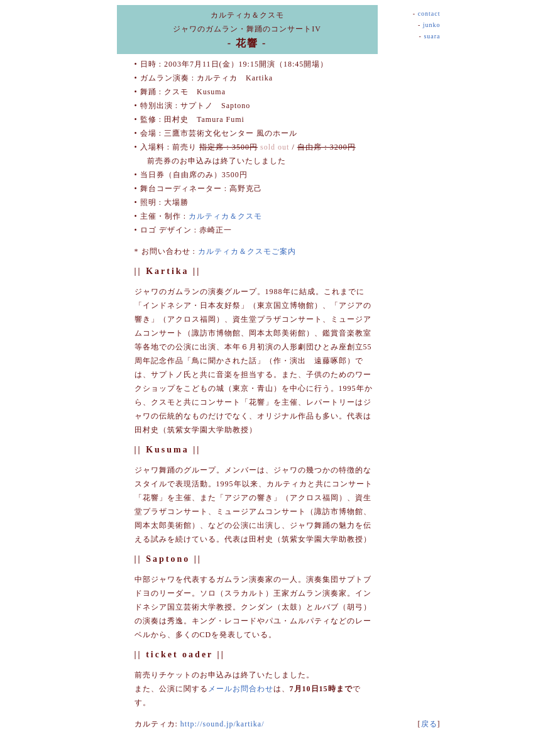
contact (429, 14)
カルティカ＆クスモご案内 (247, 251)
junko (432, 25)
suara (432, 36)
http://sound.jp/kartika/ (222, 724)
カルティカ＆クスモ (225, 216)
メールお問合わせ (241, 689)
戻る (429, 724)
